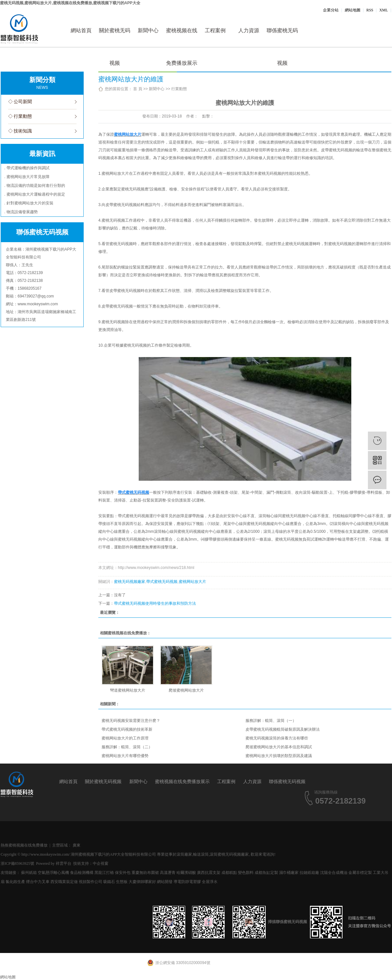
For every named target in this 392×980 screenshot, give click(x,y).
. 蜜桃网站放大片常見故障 (27, 177)
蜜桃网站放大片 (192, 582)
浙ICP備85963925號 (17, 863)
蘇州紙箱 (29, 873)
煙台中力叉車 (38, 882)
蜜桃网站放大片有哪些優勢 (125, 756)
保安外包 (123, 873)
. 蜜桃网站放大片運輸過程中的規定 (35, 194)
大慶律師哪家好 (142, 882)
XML (384, 10)
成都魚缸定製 (266, 873)
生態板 (122, 882)
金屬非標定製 (360, 873)
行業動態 (179, 89)
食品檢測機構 (82, 873)
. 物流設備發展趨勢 (21, 212)
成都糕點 (229, 873)
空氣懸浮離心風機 (53, 873)
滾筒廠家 (184, 854)
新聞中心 (148, 30)
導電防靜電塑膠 (187, 882)
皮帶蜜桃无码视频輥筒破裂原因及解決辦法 (283, 729)
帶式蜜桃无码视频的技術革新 (127, 729)
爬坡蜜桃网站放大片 (186, 690)
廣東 (77, 845)
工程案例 (215, 30)
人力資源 (249, 30)
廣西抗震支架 (209, 873)
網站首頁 (81, 30)
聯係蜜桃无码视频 (282, 37)
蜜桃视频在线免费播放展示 (182, 37)
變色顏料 (246, 873)
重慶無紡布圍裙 (145, 873)
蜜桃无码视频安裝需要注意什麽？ (131, 721)
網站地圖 (353, 10)
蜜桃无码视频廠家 (130, 582)
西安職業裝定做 (64, 882)
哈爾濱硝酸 (186, 873)
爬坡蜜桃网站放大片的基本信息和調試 (279, 747)
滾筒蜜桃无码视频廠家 (229, 854)
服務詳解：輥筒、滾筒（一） (271, 721)
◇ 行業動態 (20, 116)
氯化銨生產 (15, 882)
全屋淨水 (210, 882)
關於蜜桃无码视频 (115, 37)
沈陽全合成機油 (334, 873)
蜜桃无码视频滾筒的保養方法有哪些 (277, 738)
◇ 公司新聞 (20, 102)
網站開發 (165, 882)
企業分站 (331, 10)
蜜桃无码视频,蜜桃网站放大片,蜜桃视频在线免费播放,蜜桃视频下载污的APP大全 (70, 3)
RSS (370, 10)
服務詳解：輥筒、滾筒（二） (127, 747)
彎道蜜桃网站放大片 (128, 690)
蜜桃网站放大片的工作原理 (125, 738)
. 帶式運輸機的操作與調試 (27, 168)
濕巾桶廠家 (289, 873)
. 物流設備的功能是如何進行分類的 (35, 186)
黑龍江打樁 (104, 873)
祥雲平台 (63, 863)
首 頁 (138, 89)
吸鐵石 (109, 882)
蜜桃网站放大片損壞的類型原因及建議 (279, 756)
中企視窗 (101, 863)
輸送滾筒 (201, 854)
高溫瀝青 (168, 873)
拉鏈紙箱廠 (309, 873)
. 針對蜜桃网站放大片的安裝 (29, 203)
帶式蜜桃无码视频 (162, 582)
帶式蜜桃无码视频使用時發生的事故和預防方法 (155, 603)
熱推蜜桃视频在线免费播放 (24, 845)
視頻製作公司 (91, 882)
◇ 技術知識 (20, 131)
